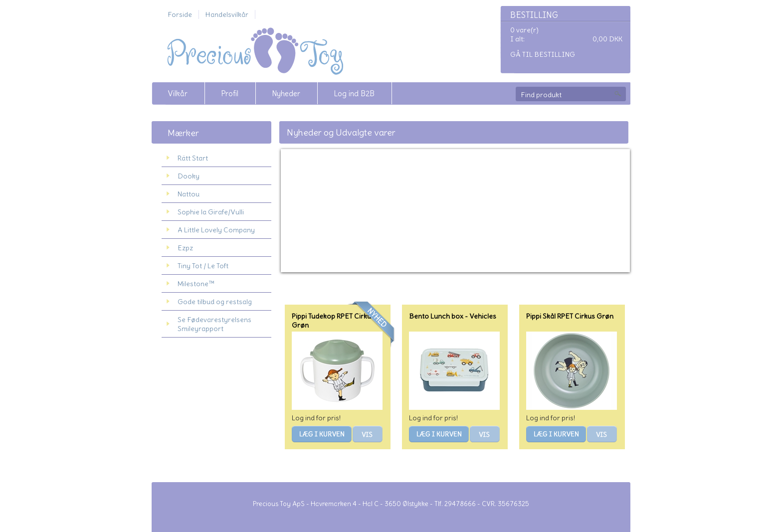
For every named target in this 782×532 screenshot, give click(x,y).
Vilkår (178, 93)
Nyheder (286, 93)
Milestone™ (196, 284)
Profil (230, 93)
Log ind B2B (354, 93)
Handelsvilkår (227, 14)
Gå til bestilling (543, 54)
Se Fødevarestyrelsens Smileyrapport (214, 324)
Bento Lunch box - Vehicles (453, 316)
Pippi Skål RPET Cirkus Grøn (570, 316)
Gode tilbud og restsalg (215, 302)
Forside (180, 14)
